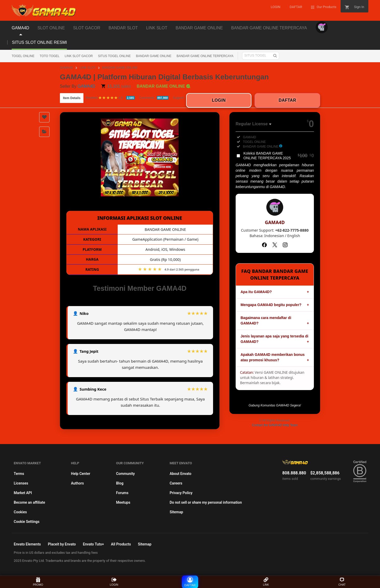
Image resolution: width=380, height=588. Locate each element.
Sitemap (176, 512)
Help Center (81, 474)
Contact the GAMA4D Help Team (275, 425)
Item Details (72, 98)
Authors (78, 483)
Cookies (20, 512)
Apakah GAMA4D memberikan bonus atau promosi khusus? (273, 357)
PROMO (38, 582)
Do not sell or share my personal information (206, 502)
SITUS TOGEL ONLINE (114, 56)
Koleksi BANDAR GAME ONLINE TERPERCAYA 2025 (279, 156)
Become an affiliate (29, 502)
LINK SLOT (87, 68)
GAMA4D (66, 68)
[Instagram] (285, 245)
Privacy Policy (181, 493)
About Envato (180, 474)
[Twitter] (275, 245)
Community (125, 474)
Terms (19, 474)
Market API (23, 493)
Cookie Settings (27, 522)
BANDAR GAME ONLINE (154, 56)
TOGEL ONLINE (23, 56)
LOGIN (114, 582)
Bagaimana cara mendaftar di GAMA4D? (266, 320)
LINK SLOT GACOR (79, 56)
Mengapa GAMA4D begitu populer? (271, 305)
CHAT (342, 582)
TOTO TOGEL (50, 56)
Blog (120, 483)
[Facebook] (264, 245)
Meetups (123, 502)
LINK (266, 582)
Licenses (21, 483)
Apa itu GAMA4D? (256, 292)
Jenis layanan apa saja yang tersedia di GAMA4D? (274, 339)
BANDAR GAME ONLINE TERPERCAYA (205, 56)
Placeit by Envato (62, 544)
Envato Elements (27, 544)
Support (178, 98)
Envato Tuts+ (93, 544)
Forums (122, 493)
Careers (176, 483)
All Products (121, 544)
